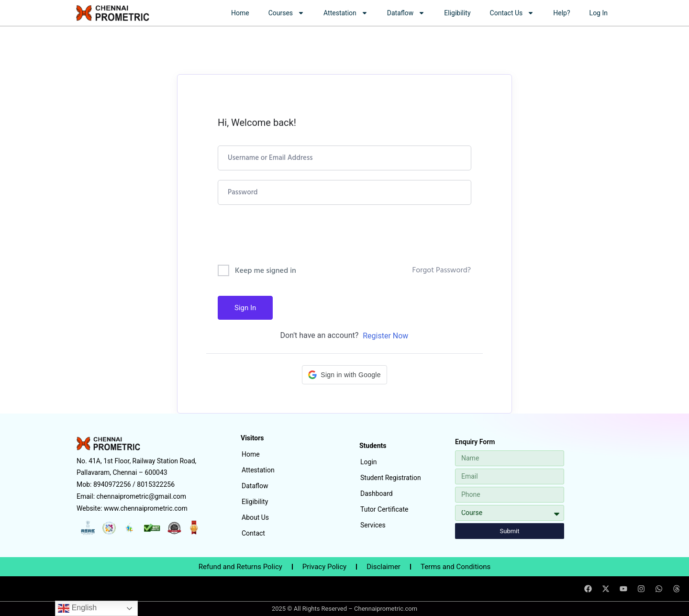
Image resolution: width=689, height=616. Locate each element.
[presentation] (283, 237)
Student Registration (391, 478)
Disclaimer (383, 567)
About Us (255, 517)
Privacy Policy (324, 567)
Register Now (385, 336)
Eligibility (457, 13)
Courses (286, 13)
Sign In (245, 308)
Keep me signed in (266, 271)
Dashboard (377, 493)
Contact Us (512, 13)
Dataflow (406, 13)
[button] (344, 375)
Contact (253, 533)
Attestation (346, 13)
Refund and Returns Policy (240, 567)
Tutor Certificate (384, 509)
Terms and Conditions (456, 567)
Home (240, 13)
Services (373, 525)
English (77, 608)
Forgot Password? (441, 270)
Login (369, 462)
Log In (599, 13)
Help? (561, 13)
